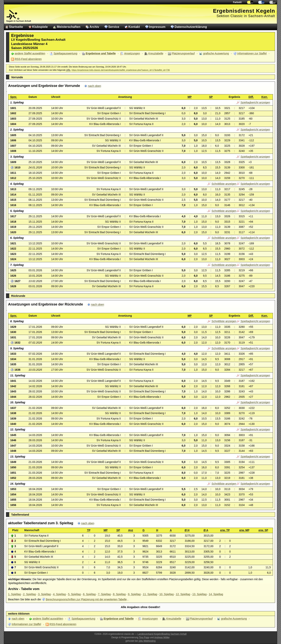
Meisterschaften (69, 27)
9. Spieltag (134, 594)
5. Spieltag (74, 594)
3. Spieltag (44, 594)
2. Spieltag (29, 594)
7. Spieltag (104, 594)
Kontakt (134, 27)
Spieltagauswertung (66, 53)
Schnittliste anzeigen (224, 184)
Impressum (157, 27)
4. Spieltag (59, 594)
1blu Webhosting (147, 641)
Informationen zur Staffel (252, 53)
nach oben (95, 86)
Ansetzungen (132, 53)
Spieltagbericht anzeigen (255, 102)
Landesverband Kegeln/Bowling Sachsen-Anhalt (162, 634)
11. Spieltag (150, 594)
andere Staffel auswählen (30, 53)
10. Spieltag (166, 594)
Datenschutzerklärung (191, 27)
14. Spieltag (216, 594)
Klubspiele (40, 27)
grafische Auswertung (216, 53)
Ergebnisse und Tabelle (101, 53)
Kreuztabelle (156, 53)
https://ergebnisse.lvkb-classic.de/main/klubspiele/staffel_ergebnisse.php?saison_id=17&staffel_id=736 (121, 70)
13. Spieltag (199, 594)
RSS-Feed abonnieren (28, 59)
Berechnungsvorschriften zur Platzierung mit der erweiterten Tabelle (86, 599)
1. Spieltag (14, 594)
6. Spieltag (89, 594)
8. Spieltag (119, 594)
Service (114, 27)
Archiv (94, 27)
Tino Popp (144, 637)
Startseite (16, 27)
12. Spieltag (183, 594)
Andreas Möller (162, 637)
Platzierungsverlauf (183, 53)
